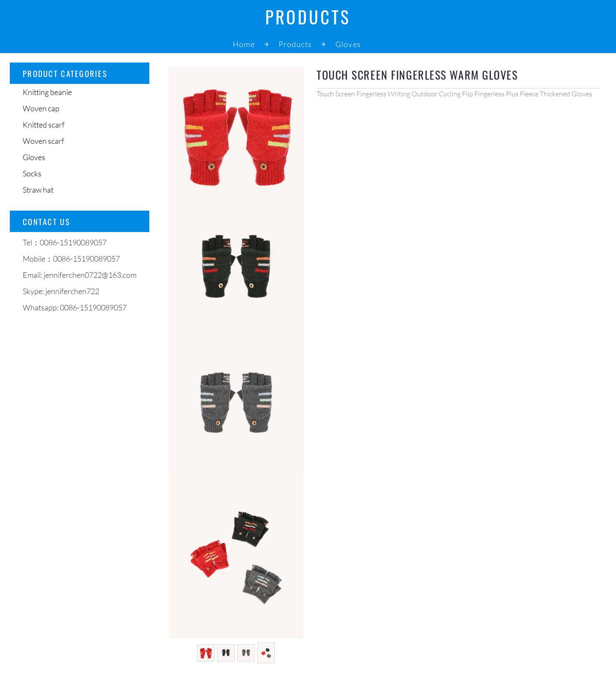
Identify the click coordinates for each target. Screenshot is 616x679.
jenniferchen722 (72, 291)
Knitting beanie (47, 92)
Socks (32, 173)
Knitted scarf (44, 125)
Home (244, 44)
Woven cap (41, 108)
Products (295, 44)
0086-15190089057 (93, 307)
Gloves (348, 44)
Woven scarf (43, 141)
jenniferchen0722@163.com (90, 275)
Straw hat (38, 190)
